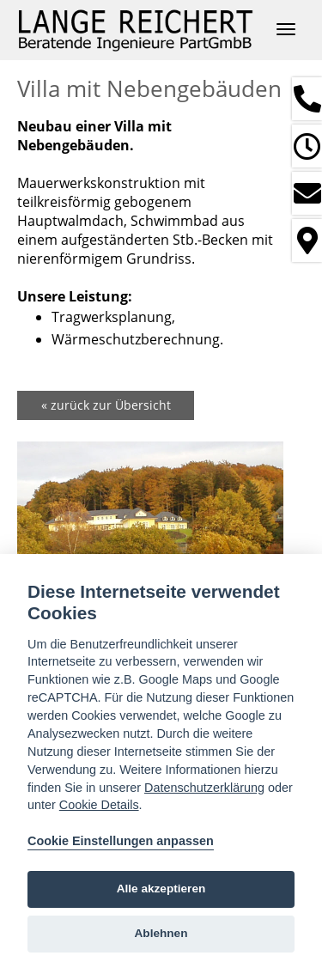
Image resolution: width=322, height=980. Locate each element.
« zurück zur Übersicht (106, 405)
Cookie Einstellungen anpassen (121, 841)
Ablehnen (161, 933)
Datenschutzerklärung (204, 788)
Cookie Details (99, 805)
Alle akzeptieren (161, 889)
